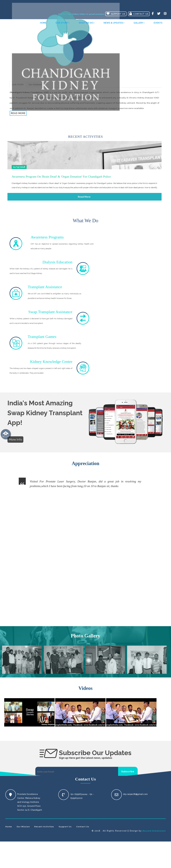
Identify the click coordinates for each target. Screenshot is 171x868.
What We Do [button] (87, 25)
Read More (18, 113)
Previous (26, 420)
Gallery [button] (139, 25)
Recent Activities (45, 642)
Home (43, 25)
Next (145, 420)
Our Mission (23, 642)
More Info (15, 367)
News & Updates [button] (114, 25)
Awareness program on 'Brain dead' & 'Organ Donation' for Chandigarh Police (61, 177)
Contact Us (139, 14)
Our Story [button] (62, 25)
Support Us (66, 642)
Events (158, 25)
